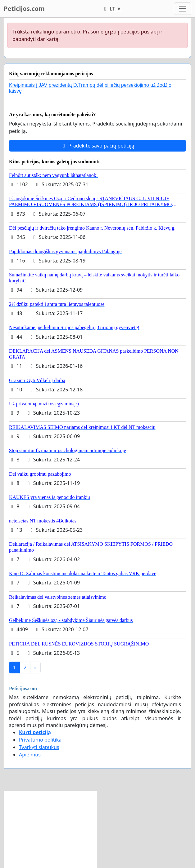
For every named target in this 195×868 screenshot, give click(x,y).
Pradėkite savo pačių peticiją (98, 146)
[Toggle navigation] (183, 9)
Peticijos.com (24, 9)
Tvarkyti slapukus (39, 747)
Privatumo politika (40, 740)
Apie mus (30, 755)
